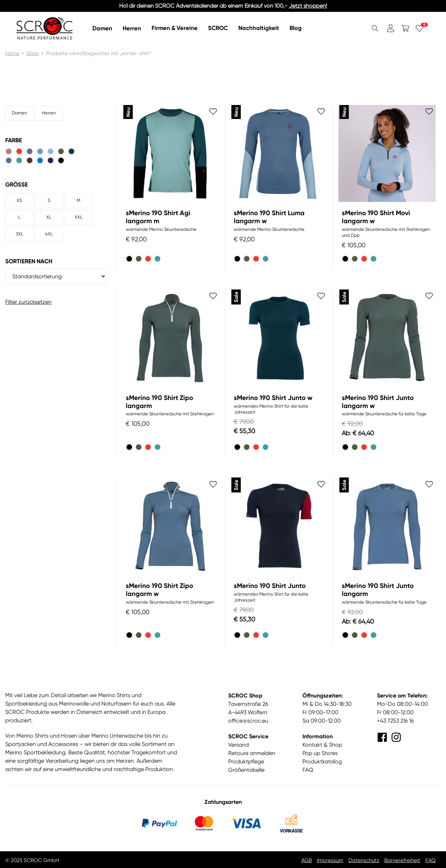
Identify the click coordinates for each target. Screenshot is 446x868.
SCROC (218, 28)
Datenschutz (364, 860)
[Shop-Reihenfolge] (56, 276)
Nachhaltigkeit (259, 28)
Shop (33, 53)
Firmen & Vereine (175, 28)
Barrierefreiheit (402, 860)
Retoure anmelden (252, 753)
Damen (102, 28)
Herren (132, 28)
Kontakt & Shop (322, 745)
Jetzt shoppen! (308, 6)
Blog (296, 28)
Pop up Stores (320, 753)
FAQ (308, 770)
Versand (239, 745)
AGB (307, 860)
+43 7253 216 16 (395, 721)
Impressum (330, 860)
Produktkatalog (322, 761)
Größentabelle (246, 770)
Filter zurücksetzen (28, 302)
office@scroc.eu (248, 721)
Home (12, 53)
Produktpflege (246, 761)
